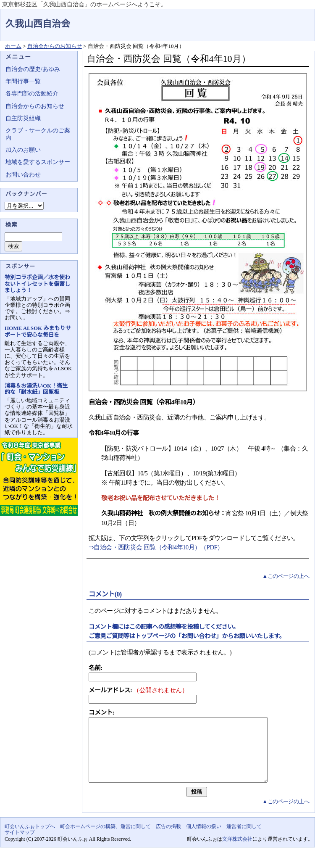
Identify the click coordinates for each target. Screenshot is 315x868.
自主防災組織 (23, 118)
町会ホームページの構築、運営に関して (105, 839)
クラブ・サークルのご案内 (38, 134)
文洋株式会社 (237, 852)
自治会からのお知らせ (55, 46)
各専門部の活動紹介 (32, 94)
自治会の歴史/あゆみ (33, 69)
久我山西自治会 (38, 24)
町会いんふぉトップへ (30, 839)
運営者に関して (244, 839)
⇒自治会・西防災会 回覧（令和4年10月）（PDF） (156, 547)
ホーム (13, 46)
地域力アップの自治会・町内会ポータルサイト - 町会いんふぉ (283, 18)
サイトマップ (20, 845)
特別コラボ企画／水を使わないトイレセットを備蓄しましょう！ (37, 284)
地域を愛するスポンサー (38, 162)
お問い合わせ (23, 175)
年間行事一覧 (23, 81)
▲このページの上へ (286, 576)
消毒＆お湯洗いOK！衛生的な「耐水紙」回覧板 (36, 389)
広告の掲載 (168, 839)
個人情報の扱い (204, 839)
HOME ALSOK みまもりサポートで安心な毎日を (38, 331)
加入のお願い (23, 150)
